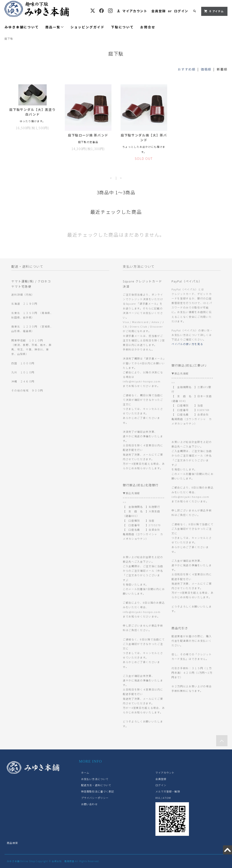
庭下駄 (9, 39)
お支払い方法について (95, 779)
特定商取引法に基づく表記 (98, 791)
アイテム (214, 11)
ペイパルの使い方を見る (187, 344)
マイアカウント (135, 11)
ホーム (85, 773)
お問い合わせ (89, 804)
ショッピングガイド (88, 27)
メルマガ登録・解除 (168, 791)
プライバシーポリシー (95, 798)
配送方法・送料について (96, 785)
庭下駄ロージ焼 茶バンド (88, 135)
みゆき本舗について (22, 27)
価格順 (206, 69)
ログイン (181, 11)
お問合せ (148, 27)
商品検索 (12, 843)
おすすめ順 (186, 69)
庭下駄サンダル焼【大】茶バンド (144, 137)
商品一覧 (55, 27)
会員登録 (158, 11)
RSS (158, 798)
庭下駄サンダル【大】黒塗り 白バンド (32, 112)
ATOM (167, 798)
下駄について (122, 27)
